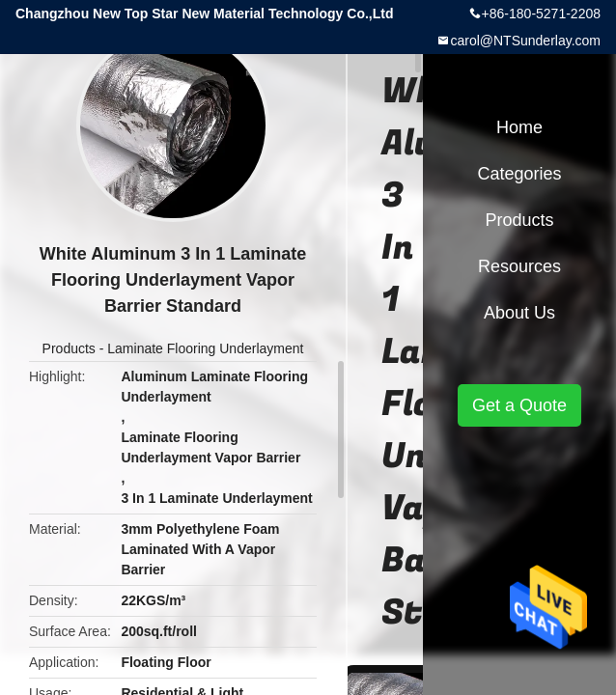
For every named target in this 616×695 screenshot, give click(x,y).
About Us (519, 313)
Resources (519, 266)
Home (519, 127)
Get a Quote (519, 405)
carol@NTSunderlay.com (525, 41)
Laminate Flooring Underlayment (205, 348)
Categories (519, 174)
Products (69, 348)
